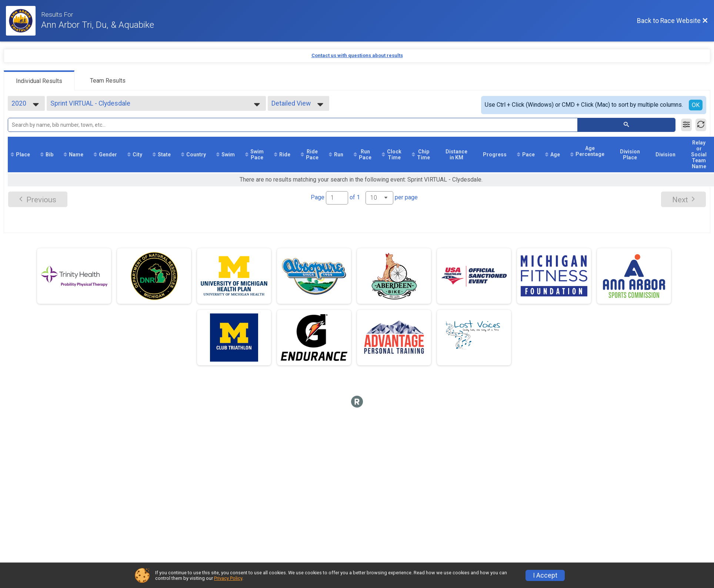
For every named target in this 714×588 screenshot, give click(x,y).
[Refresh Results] (701, 125)
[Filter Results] (686, 125)
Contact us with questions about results (357, 55)
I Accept (545, 575)
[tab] (39, 80)
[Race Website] (24, 21)
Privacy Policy (228, 578)
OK (696, 105)
